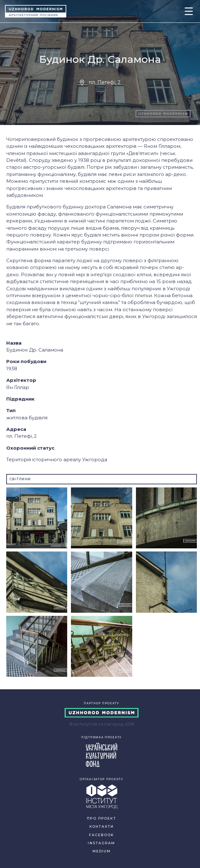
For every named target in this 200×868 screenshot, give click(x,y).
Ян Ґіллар (18, 387)
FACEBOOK (102, 835)
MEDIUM (102, 851)
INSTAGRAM (101, 843)
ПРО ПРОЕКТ (101, 818)
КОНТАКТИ (102, 827)
